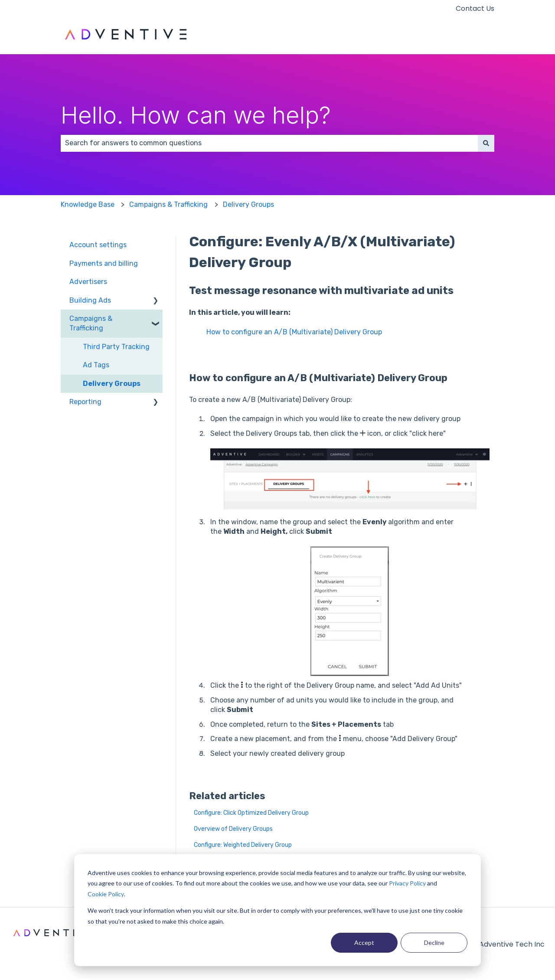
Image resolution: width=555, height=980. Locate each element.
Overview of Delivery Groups (233, 829)
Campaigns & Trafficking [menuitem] (91, 323)
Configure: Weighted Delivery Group (243, 845)
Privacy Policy (407, 883)
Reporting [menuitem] (85, 402)
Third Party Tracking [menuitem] (116, 347)
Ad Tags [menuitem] (96, 365)
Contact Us (475, 9)
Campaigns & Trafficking (168, 204)
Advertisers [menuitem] (88, 282)
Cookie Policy (106, 894)
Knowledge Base (88, 204)
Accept (364, 942)
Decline (434, 942)
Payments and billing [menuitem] (104, 263)
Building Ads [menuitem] (90, 300)
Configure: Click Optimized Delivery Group (251, 813)
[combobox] (269, 143)
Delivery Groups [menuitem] (112, 384)
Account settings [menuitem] (98, 245)
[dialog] (277, 910)
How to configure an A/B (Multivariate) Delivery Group (294, 332)
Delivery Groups (248, 204)
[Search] (486, 143)
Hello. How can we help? (196, 115)
